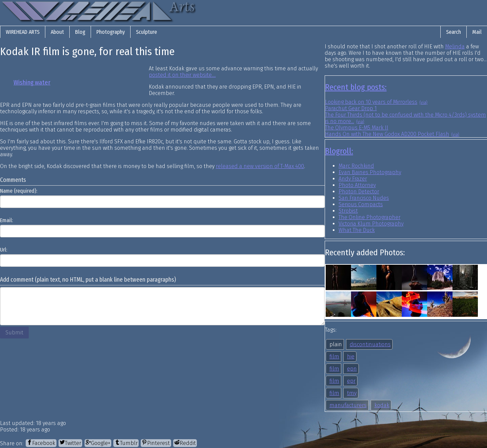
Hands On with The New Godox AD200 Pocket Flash (387, 134)
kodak (382, 405)
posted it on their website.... (182, 75)
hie (351, 357)
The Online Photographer (369, 217)
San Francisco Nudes (364, 198)
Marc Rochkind (356, 166)
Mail (477, 32)
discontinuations (370, 344)
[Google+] (98, 443)
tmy (352, 393)
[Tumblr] (126, 443)
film (334, 357)
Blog (80, 32)
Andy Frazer (353, 179)
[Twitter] (70, 443)
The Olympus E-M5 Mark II (357, 128)
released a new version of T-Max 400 (260, 166)
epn (352, 369)
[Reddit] (185, 443)
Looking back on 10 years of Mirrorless (371, 102)
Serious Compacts (361, 204)
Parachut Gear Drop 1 (351, 108)
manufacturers (348, 405)
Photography (111, 32)
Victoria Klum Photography (371, 224)
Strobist (348, 211)
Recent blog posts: (356, 87)
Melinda (455, 46)
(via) (423, 102)
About (57, 32)
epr (351, 381)
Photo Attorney (357, 185)
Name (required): (19, 191)
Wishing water (32, 82)
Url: (4, 250)
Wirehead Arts (23, 32)
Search (454, 32)
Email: (6, 220)
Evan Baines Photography (370, 172)
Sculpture (146, 32)
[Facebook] (41, 443)
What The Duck (357, 230)
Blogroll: (339, 151)
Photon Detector (359, 192)
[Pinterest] (156, 443)
